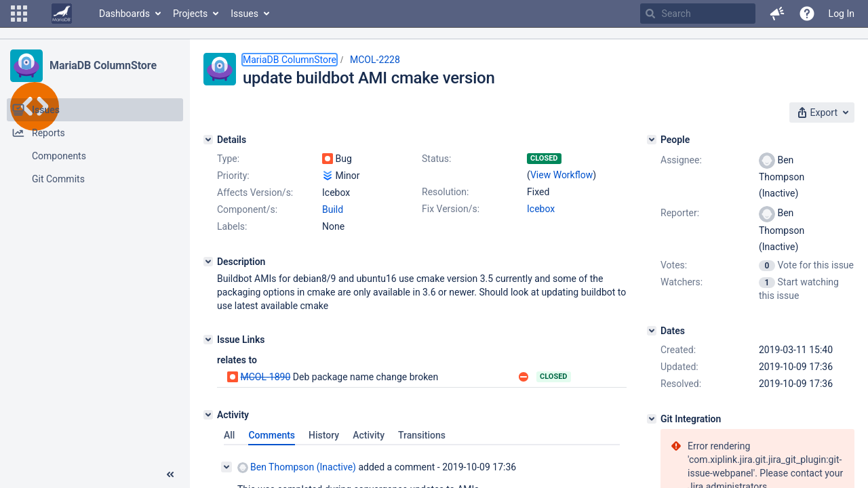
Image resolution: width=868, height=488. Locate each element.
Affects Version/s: (255, 192)
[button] (19, 14)
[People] (652, 140)
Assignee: (681, 160)
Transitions (422, 435)
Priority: (233, 176)
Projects (190, 14)
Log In (842, 14)
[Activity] (208, 415)
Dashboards (124, 14)
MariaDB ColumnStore (103, 65)
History (324, 435)
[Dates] (652, 331)
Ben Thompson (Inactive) (297, 467)
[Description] (208, 262)
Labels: (232, 226)
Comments (272, 435)
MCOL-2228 (375, 60)
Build (333, 209)
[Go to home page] (62, 14)
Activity (369, 435)
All (229, 435)
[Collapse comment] (226, 467)
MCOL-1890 (265, 377)
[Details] (208, 140)
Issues (244, 14)
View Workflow (561, 175)
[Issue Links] (208, 340)
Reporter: (680, 213)
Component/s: (247, 209)
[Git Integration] (652, 419)
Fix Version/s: (451, 209)
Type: (228, 159)
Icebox (541, 209)
